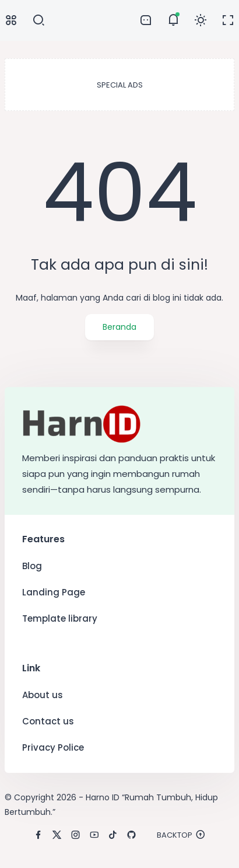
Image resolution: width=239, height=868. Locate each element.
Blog (32, 566)
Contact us (48, 721)
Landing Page (54, 592)
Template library (60, 618)
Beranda (119, 327)
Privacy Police (53, 747)
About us (43, 695)
